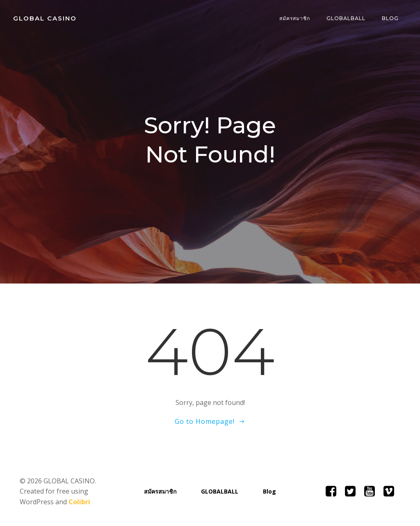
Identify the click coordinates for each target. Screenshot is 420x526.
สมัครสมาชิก (295, 18)
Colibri (79, 502)
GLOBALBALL (346, 18)
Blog (390, 18)
